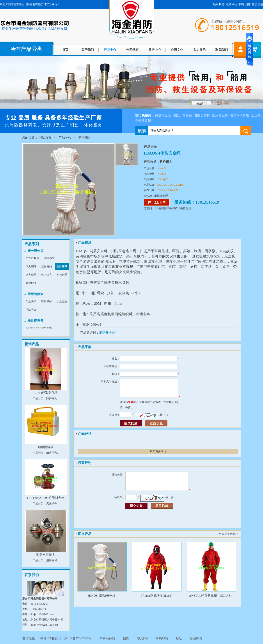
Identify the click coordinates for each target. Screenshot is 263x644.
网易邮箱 (162, 638)
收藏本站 (232, 4)
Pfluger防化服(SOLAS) (156, 596)
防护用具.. (52, 398)
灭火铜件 (31, 266)
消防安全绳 (107, 333)
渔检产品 (62, 275)
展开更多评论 (158, 451)
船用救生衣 (220, 115)
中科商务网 (107, 638)
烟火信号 (31, 275)
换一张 (164, 415)
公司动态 (132, 50)
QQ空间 (159, 208)
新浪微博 (170, 208)
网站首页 (45, 138)
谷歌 (179, 638)
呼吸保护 (47, 301)
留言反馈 (258, 4)
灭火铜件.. (52, 503)
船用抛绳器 (46, 447)
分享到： (149, 208)
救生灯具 (47, 275)
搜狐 (126, 638)
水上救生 (62, 301)
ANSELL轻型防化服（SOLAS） (211, 596)
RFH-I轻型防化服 (46, 393)
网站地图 (245, 4)
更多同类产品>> (229, 534)
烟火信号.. (52, 453)
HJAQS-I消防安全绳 (102, 596)
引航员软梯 (202, 115)
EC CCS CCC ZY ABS (39, 328)
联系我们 (219, 4)
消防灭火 (31, 310)
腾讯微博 (180, 208)
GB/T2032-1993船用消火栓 (46, 498)
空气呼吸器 (32, 258)
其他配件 (31, 283)
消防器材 (49, 258)
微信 (189, 208)
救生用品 (47, 266)
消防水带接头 (182, 115)
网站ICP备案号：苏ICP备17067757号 (66, 638)
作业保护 (31, 301)
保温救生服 (163, 115)
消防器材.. (52, 560)
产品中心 (110, 50)
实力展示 (199, 50)
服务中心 (155, 50)
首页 (65, 50)
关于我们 (88, 50)
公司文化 (177, 50)
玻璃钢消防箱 (240, 115)
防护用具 (85, 138)
